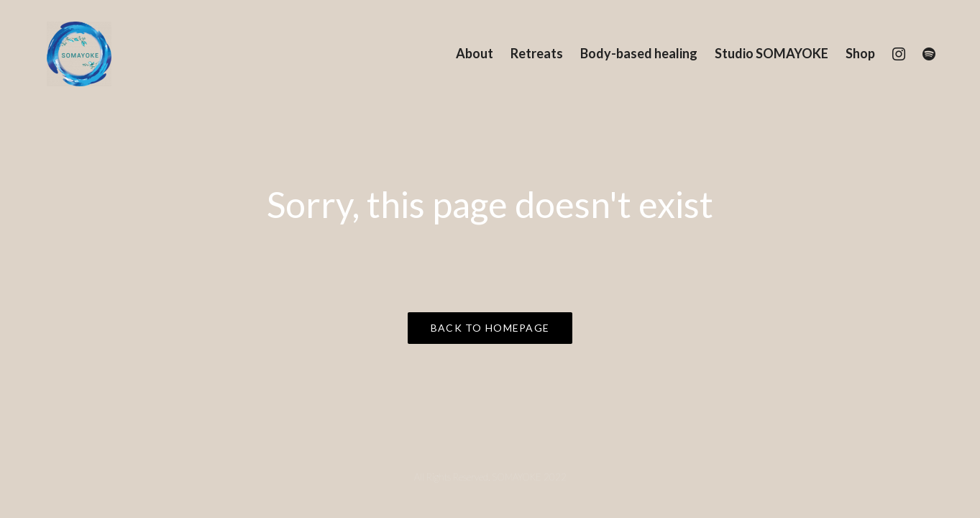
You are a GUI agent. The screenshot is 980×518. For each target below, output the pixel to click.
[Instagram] (899, 54)
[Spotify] (929, 54)
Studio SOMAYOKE (771, 53)
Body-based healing (639, 53)
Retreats (537, 53)
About (475, 53)
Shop (860, 53)
